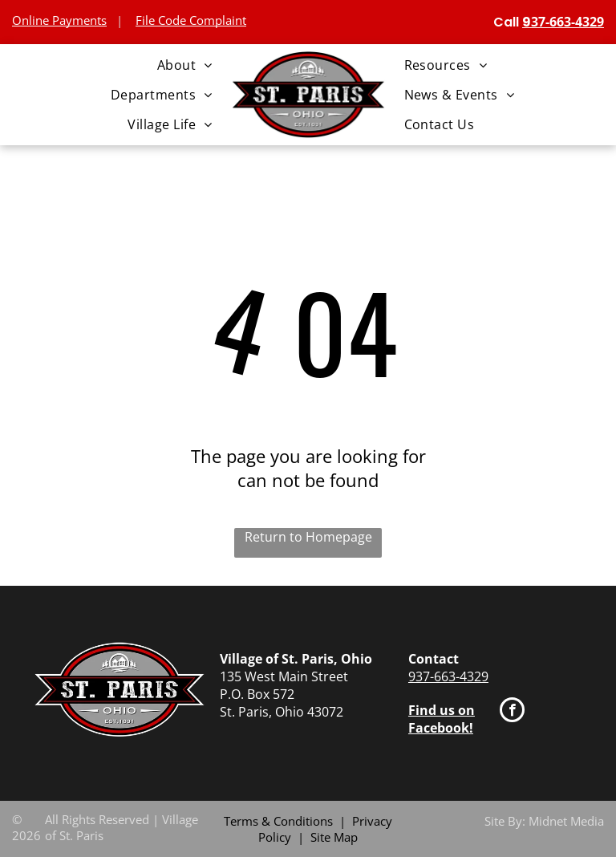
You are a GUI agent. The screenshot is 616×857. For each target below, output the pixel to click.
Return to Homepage (308, 537)
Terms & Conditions (278, 821)
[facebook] (512, 712)
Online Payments (59, 20)
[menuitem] (185, 64)
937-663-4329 (448, 676)
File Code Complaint (191, 20)
